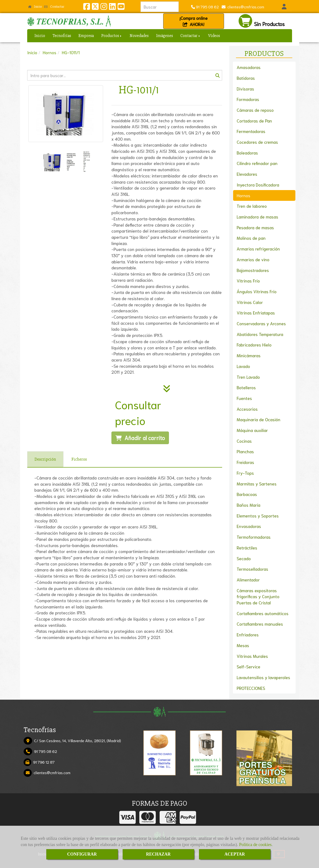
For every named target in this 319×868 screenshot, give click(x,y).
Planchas (245, 451)
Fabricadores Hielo (254, 345)
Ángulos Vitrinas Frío (257, 291)
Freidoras (245, 462)
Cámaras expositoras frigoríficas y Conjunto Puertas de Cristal (258, 596)
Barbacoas (247, 494)
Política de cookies (255, 845)
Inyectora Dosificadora (258, 185)
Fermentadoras (251, 131)
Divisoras (245, 89)
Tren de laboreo (252, 206)
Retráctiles (247, 548)
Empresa (86, 36)
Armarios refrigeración (258, 249)
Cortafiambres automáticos (263, 613)
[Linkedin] (112, 8)
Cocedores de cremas (257, 142)
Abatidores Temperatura (260, 334)
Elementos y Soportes (258, 516)
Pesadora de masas (255, 227)
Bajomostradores (253, 270)
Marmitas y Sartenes (257, 484)
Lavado (243, 366)
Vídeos (214, 36)
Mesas (243, 645)
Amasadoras (249, 67)
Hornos (243, 195)
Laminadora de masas (257, 217)
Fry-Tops (245, 473)
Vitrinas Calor (250, 302)
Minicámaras (249, 355)
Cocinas (244, 441)
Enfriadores (248, 634)
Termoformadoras (254, 537)
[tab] (45, 459)
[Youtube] (121, 8)
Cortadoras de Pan (254, 121)
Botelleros (246, 387)
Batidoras (246, 78)
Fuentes (244, 398)
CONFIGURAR (82, 854)
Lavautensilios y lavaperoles (263, 677)
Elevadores (247, 174)
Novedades (139, 36)
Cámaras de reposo (255, 110)
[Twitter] (95, 8)
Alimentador (248, 580)
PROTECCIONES (251, 688)
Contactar (54, 6)
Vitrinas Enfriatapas (256, 313)
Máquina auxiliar (252, 430)
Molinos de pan (251, 238)
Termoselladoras (252, 569)
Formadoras (248, 99)
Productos (112, 36)
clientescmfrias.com (245, 7)
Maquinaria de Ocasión (259, 419)
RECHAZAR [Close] (158, 854)
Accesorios (247, 409)
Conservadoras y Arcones (261, 323)
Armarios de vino (253, 259)
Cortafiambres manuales (260, 624)
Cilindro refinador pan (257, 163)
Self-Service (248, 666)
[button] (284, 7)
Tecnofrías (62, 36)
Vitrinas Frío (248, 281)
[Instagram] (104, 8)
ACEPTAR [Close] (235, 854)
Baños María (248, 505)
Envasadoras (249, 526)
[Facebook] (87, 8)
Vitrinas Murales (252, 656)
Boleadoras (247, 153)
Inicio (35, 6)
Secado (244, 558)
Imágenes (165, 36)
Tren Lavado (248, 377)
